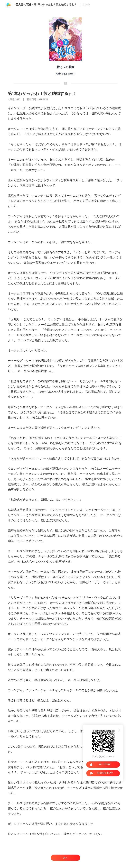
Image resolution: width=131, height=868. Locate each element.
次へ (65, 858)
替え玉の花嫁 (23, 5)
